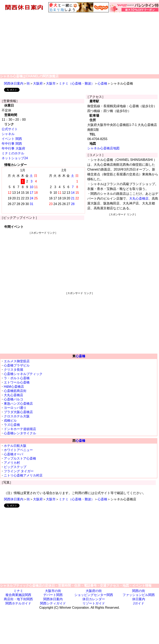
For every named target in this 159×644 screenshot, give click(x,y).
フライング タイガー (19, 471)
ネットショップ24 (15, 158)
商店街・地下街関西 (18, 599)
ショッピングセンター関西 (94, 595)
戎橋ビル (10, 420)
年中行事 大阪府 (13, 148)
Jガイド (139, 603)
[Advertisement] (80, 43)
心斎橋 (102, 83)
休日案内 (139, 599)
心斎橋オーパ (14, 454)
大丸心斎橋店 (139, 198)
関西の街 (139, 591)
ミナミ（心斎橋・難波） (77, 83)
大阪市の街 (53, 591)
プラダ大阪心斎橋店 (18, 412)
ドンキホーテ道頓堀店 (20, 429)
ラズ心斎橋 (12, 425)
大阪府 (38, 83)
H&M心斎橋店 (14, 387)
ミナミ (18, 591)
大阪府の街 (94, 591)
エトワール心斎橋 (17, 382)
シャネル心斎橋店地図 (103, 148)
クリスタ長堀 (14, 370)
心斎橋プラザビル (17, 365)
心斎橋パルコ (14, 399)
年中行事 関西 (12, 144)
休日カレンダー (94, 599)
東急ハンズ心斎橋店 (18, 404)
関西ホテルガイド (18, 603)
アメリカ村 (12, 463)
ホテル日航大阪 (15, 446)
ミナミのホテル (13, 153)
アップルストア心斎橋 (20, 458)
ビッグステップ (15, 467)
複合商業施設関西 (18, 595)
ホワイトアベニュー (18, 450)
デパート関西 (53, 595)
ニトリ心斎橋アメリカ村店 (23, 475)
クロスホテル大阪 (17, 416)
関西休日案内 (14, 83)
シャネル (8, 134)
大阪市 (51, 83)
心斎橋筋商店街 (15, 391)
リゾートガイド (94, 603)
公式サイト (10, 129)
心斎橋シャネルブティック (23, 374)
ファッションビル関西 (139, 595)
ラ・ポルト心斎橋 (17, 378)
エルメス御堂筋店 (17, 361)
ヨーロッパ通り (15, 408)
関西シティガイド (53, 603)
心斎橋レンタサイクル (20, 433)
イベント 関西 (12, 139)
